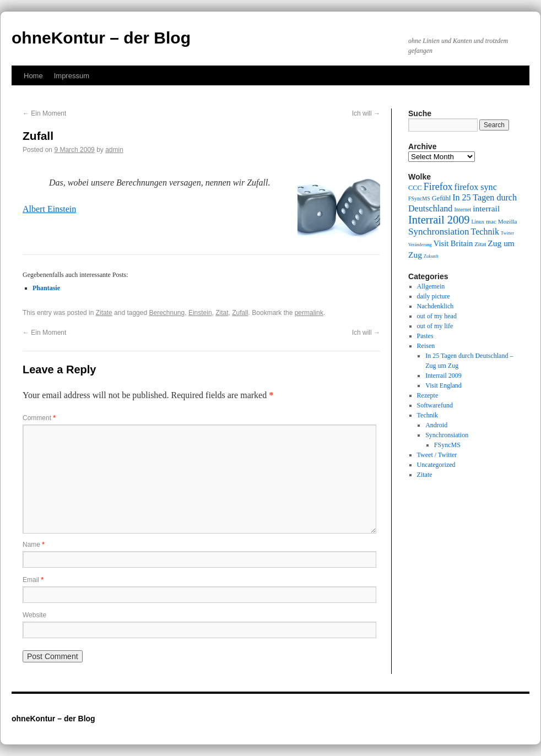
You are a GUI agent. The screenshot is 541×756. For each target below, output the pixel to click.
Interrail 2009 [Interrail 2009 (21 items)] (439, 220)
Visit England (443, 385)
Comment (39, 418)
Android (436, 425)
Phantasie (46, 288)
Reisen (426, 346)
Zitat (222, 313)
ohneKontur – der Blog (101, 38)
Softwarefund (435, 405)
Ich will (366, 113)
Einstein (200, 313)
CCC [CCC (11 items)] (415, 188)
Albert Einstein (49, 209)
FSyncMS (447, 445)
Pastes (425, 336)
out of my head (437, 316)
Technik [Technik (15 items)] (485, 232)
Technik (428, 415)
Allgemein (431, 286)
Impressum (72, 76)
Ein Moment (44, 113)
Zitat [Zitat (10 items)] (480, 244)
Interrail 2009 (443, 376)
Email (33, 580)
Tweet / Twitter (437, 455)
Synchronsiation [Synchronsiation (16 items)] (439, 232)
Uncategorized (436, 465)
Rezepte (428, 395)
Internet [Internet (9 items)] (462, 210)
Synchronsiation (447, 435)
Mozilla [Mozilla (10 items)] (508, 221)
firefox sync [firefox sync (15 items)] (476, 187)
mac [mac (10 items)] (491, 221)
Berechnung (167, 313)
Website (34, 615)
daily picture (434, 296)
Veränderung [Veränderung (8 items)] (420, 245)
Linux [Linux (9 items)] (478, 222)
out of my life (435, 326)
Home (33, 76)
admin (114, 150)
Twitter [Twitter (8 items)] (507, 233)
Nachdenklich (435, 306)
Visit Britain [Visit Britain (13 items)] (453, 243)
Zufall (240, 313)
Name (34, 545)
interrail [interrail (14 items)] (486, 208)
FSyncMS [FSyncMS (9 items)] (419, 198)
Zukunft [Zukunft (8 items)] (431, 256)
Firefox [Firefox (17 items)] (438, 187)
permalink (309, 313)
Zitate (104, 313)
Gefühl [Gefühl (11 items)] (441, 198)
